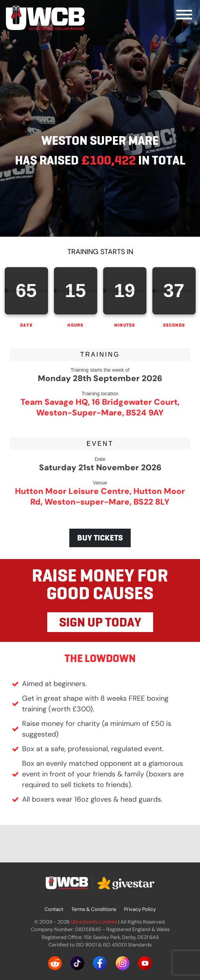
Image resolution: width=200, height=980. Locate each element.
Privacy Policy (140, 909)
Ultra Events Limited (94, 922)
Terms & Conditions (94, 909)
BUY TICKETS (100, 538)
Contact (54, 909)
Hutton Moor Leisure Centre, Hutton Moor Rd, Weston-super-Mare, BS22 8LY (100, 496)
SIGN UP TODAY (100, 622)
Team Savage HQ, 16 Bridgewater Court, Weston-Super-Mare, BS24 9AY (100, 407)
